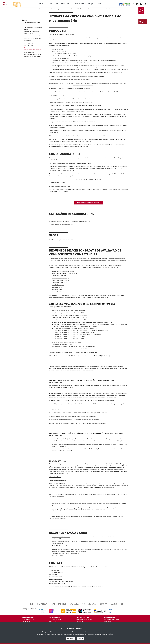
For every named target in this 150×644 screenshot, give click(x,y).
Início (23, 9)
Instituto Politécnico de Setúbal (60, 283)
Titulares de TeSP (29, 46)
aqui (55, 240)
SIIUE (71, 393)
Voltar (24, 20)
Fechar (81, 639)
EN (133, 4)
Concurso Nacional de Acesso (32, 23)
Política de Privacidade (84, 634)
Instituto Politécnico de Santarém (60, 280)
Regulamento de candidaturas (60, 545)
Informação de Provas (55, 477)
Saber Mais (71, 639)
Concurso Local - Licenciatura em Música (33, 28)
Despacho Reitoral (54, 176)
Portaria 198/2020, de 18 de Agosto (61, 553)
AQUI (55, 221)
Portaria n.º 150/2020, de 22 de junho (61, 541)
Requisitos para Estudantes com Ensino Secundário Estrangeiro (33, 56)
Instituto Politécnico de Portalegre (60, 278)
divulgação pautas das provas (98, 423)
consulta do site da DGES (83, 163)
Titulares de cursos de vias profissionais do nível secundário (33, 49)
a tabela (72, 170)
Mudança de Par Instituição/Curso (33, 36)
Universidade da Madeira (58, 292)
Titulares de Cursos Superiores (32, 38)
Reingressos (27, 41)
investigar (59, 4)
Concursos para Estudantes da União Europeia (75, 9)
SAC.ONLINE (69, 587)
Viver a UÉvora (79, 4)
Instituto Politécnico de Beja (59, 276)
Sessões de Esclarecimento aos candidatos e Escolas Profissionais (68, 311)
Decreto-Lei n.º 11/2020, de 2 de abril (61, 537)
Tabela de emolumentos (58, 556)
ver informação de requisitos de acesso (83, 85)
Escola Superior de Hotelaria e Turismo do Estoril (64, 273)
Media (99, 4)
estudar (50, 4)
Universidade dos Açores (58, 285)
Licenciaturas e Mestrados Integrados (52, 9)
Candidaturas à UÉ (37, 9)
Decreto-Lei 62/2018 (68, 451)
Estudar (29, 9)
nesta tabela (57, 470)
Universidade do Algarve (58, 287)
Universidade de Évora (57, 290)
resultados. (97, 420)
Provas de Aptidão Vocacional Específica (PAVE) (32, 33)
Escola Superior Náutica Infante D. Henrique (63, 271)
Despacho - (54, 549)
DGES (72, 225)
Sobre (41, 4)
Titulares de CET (28, 43)
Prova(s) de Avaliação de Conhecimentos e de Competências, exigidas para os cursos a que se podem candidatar (88, 83)
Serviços (91, 4)
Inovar (69, 4)
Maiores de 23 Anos (29, 25)
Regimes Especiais (29, 52)
